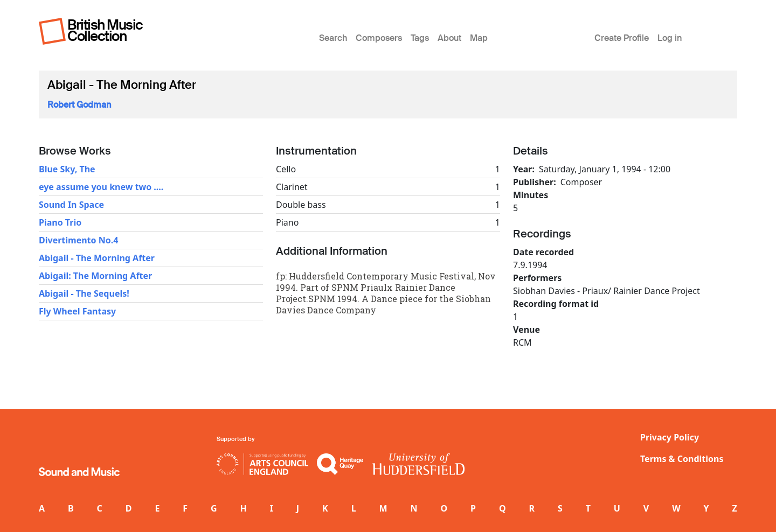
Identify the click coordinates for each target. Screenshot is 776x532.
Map (479, 38)
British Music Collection (105, 30)
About (449, 38)
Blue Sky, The (67, 169)
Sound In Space (71, 205)
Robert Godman (79, 105)
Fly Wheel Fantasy (77, 311)
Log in (670, 38)
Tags (420, 38)
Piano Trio (60, 222)
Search (333, 38)
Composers (379, 38)
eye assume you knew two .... (101, 187)
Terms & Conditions (682, 459)
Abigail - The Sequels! (84, 293)
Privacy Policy (670, 437)
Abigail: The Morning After (95, 276)
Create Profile (622, 38)
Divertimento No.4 (78, 240)
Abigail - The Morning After (97, 258)
